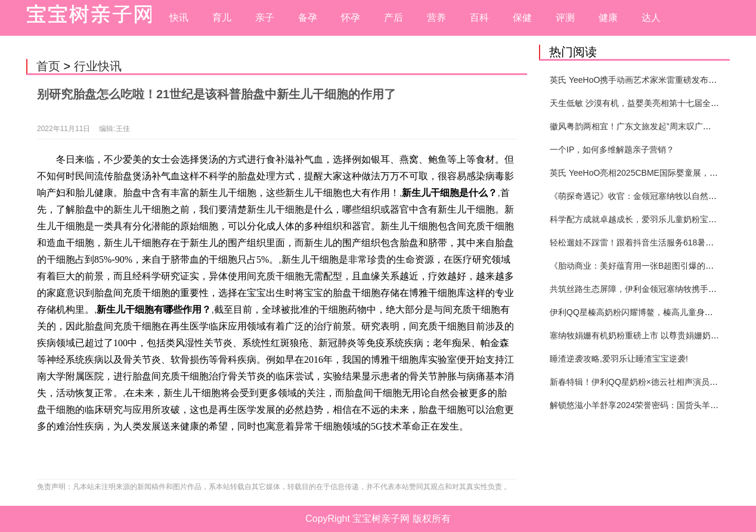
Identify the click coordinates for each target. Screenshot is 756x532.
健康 (608, 18)
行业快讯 (98, 66)
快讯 (179, 18)
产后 (394, 18)
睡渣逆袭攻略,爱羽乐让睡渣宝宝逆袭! (619, 359)
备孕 (308, 18)
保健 (522, 18)
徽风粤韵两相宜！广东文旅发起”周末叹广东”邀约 (640, 126)
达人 (651, 18)
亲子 (265, 18)
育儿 (222, 18)
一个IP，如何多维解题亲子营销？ (612, 150)
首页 (48, 66)
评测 (565, 18)
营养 (436, 18)
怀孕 (351, 18)
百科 (479, 18)
